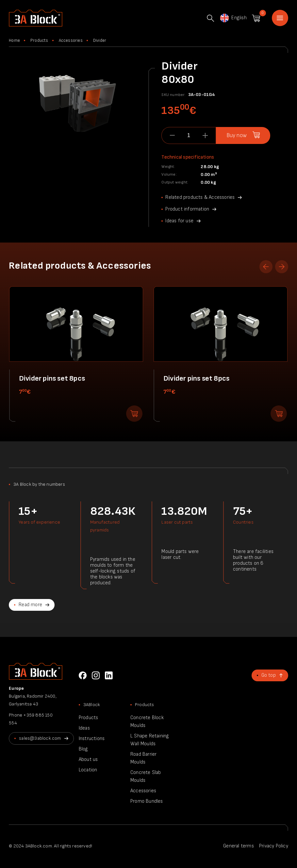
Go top (269, 675)
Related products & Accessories (200, 197)
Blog (83, 749)
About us (88, 759)
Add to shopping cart (134, 414)
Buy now (237, 135)
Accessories (71, 40)
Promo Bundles (147, 801)
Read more (30, 605)
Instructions (92, 739)
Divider (100, 40)
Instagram (96, 675)
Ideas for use (179, 221)
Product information (187, 209)
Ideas (84, 728)
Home (280, 18)
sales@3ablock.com (40, 738)
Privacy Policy (274, 846)
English (233, 18)
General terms (239, 846)
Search (210, 18)
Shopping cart (256, 18)
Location (88, 770)
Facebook (83, 675)
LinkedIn (109, 675)
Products (39, 40)
